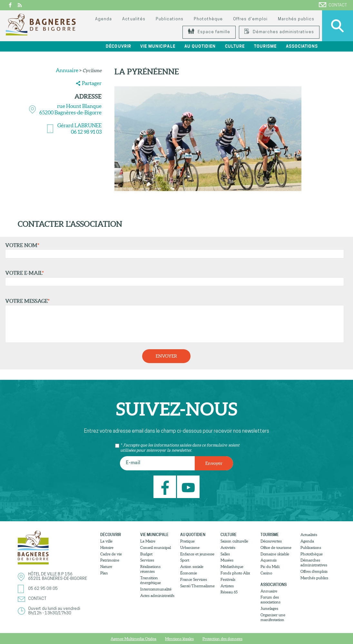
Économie (189, 573)
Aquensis (269, 560)
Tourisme (265, 46)
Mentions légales (179, 639)
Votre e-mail (173, 278)
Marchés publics (296, 19)
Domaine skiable (275, 554)
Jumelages (269, 608)
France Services (194, 579)
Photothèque (208, 19)
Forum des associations (270, 600)
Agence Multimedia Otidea (133, 639)
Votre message (173, 321)
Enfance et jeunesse (197, 554)
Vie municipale (158, 46)
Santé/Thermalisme (197, 586)
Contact (333, 5)
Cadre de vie (111, 554)
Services (147, 560)
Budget (146, 554)
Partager (92, 83)
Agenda (103, 19)
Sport (185, 560)
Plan (104, 573)
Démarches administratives (279, 32)
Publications (170, 19)
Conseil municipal (156, 548)
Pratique (187, 541)
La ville (106, 541)
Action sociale (192, 567)
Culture (235, 46)
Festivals (228, 579)
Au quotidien (200, 46)
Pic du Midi (270, 567)
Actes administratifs (157, 596)
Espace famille (209, 32)
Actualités (134, 19)
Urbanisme (190, 548)
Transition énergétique (151, 580)
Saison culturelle (234, 541)
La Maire (148, 541)
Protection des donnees (222, 639)
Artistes (227, 586)
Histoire (107, 548)
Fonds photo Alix (235, 573)
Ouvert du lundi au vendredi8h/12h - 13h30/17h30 (54, 611)
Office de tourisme (276, 548)
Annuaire (67, 70)
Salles (225, 554)
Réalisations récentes (150, 569)
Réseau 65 (229, 592)
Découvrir (119, 46)
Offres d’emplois (314, 571)
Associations (302, 46)
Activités (228, 548)
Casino (266, 573)
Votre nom (173, 250)
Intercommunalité (156, 589)
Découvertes (271, 541)
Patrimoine (110, 560)
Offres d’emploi (250, 19)
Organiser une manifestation (273, 617)
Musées (227, 560)
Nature (106, 567)
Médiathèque (232, 567)
